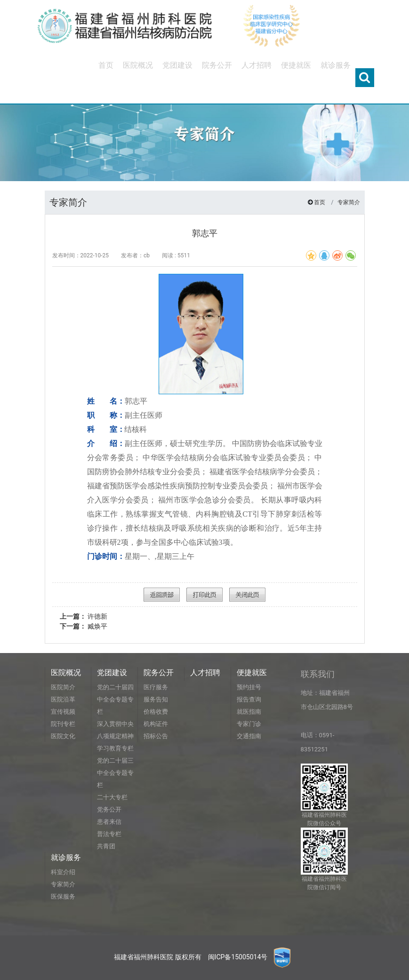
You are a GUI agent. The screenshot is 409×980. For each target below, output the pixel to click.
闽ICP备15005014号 (238, 957)
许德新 (84, 616)
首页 (320, 202)
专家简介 (349, 202)
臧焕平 (84, 626)
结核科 (136, 429)
